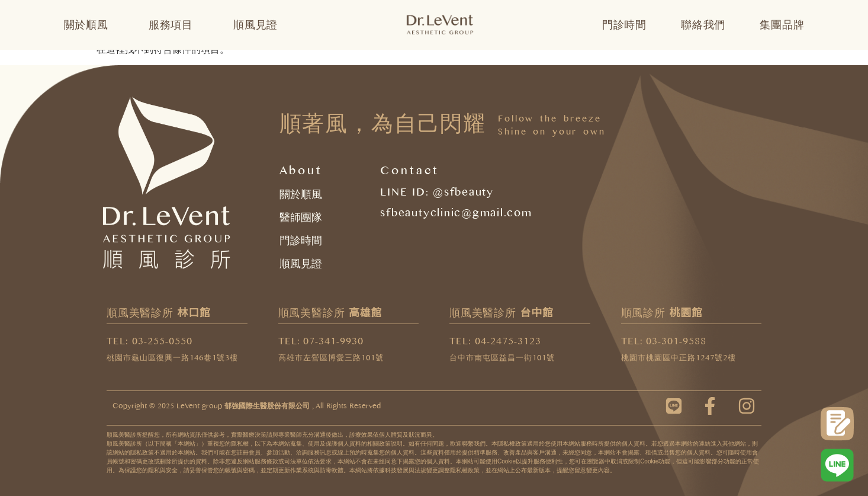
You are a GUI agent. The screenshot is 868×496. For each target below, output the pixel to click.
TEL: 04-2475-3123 (495, 343)
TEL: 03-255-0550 (150, 343)
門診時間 (624, 25)
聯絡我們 (703, 25)
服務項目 (174, 25)
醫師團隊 (301, 217)
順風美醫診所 (159, 313)
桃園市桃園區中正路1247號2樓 (679, 359)
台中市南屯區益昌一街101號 (502, 359)
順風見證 (255, 25)
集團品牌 (782, 25)
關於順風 (89, 25)
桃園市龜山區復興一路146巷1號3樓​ (172, 359)
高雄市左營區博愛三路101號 (331, 359)
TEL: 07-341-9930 (321, 343)
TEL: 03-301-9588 (664, 343)
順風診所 (662, 313)
